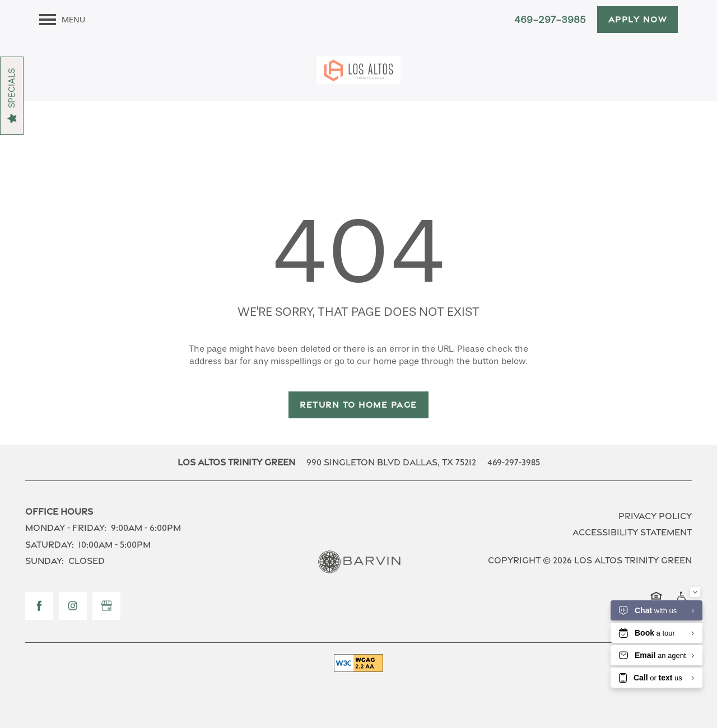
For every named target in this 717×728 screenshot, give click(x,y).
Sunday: (45, 561)
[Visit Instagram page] (73, 606)
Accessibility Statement (632, 532)
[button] (638, 20)
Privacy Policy (655, 516)
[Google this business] (106, 606)
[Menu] (62, 20)
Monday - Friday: (66, 528)
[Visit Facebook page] (39, 606)
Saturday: (50, 545)
